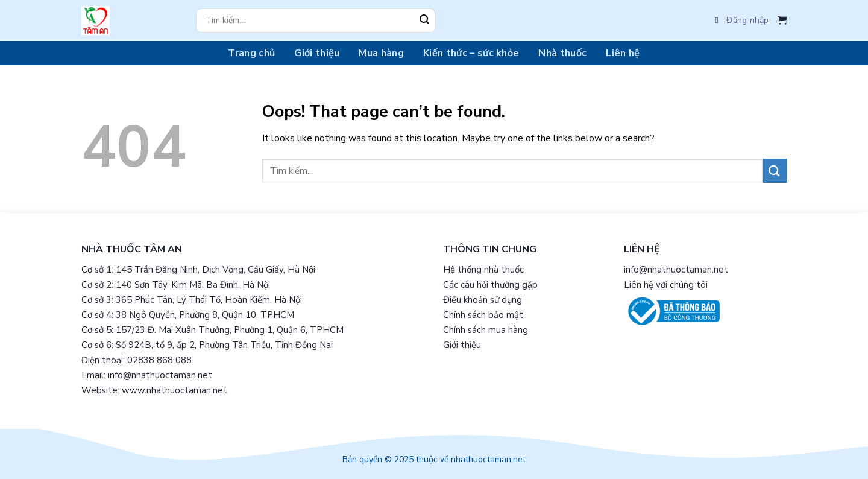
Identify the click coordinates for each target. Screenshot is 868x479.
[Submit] (424, 21)
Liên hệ (623, 53)
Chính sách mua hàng (486, 330)
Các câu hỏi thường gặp (490, 285)
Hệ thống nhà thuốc (483, 270)
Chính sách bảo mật (483, 315)
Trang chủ (251, 53)
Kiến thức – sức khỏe (471, 53)
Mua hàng (381, 53)
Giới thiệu (317, 53)
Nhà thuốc (562, 53)
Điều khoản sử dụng (483, 300)
